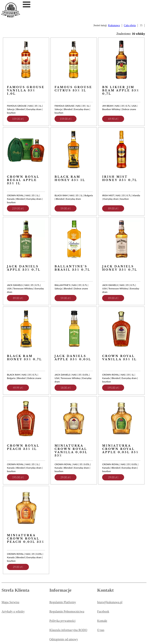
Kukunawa (114, 25)
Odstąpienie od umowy (64, 639)
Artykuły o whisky (13, 611)
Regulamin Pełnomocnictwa (67, 611)
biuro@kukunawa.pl (110, 602)
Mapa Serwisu (10, 602)
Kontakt (102, 621)
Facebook (103, 611)
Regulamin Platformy (63, 602)
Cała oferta (130, 25)
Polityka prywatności (62, 621)
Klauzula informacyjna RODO (68, 630)
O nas (101, 630)
